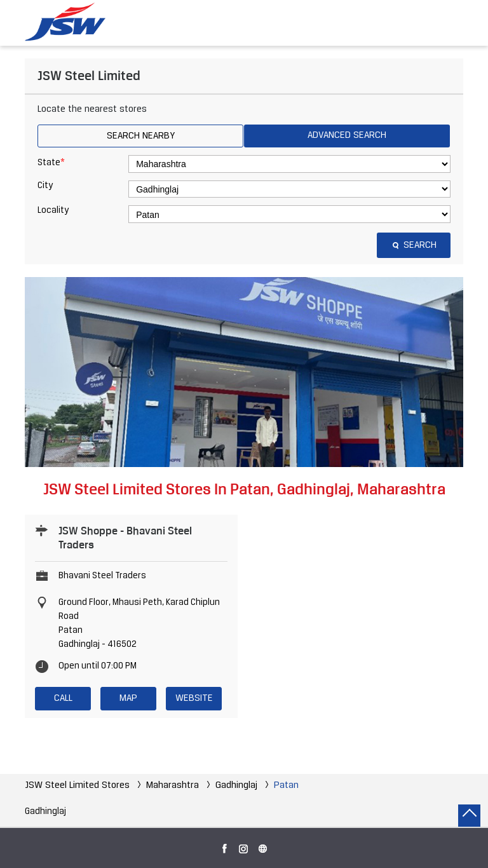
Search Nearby (141, 136)
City (45, 186)
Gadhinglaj (236, 785)
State (51, 163)
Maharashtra (173, 785)
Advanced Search (347, 135)
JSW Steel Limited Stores (78, 785)
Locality (53, 211)
